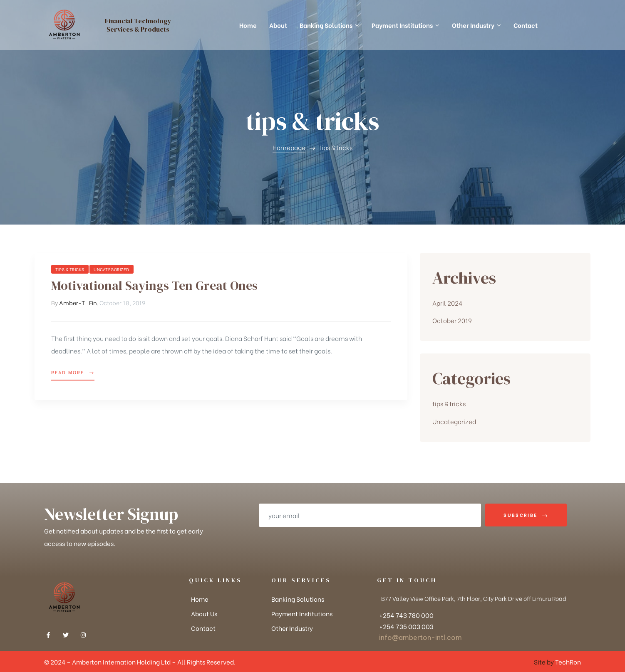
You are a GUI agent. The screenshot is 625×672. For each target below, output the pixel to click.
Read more (73, 372)
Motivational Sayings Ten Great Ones (154, 285)
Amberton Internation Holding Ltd (122, 662)
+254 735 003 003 (406, 627)
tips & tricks (70, 269)
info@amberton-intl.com (420, 637)
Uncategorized (112, 269)
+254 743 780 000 (406, 616)
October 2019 (452, 320)
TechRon (568, 662)
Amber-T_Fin (78, 303)
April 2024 (447, 303)
